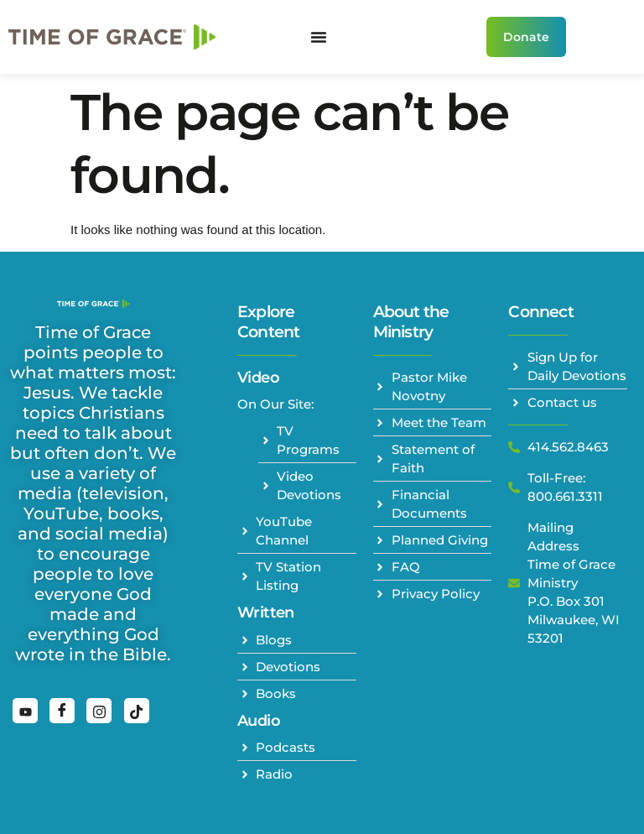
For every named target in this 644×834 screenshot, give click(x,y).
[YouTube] (25, 711)
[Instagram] (99, 711)
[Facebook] (62, 711)
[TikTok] (137, 711)
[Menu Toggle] (319, 37)
